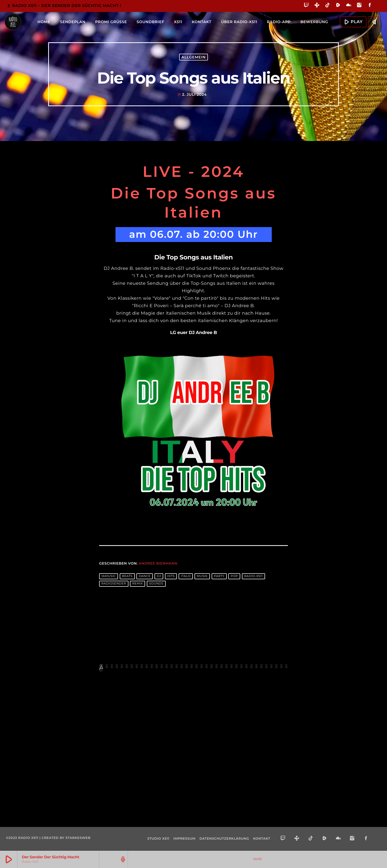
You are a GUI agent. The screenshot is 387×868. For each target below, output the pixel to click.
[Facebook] (370, 6)
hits (171, 576)
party (219, 576)
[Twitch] (306, 6)
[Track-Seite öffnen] (122, 859)
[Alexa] (378, 9)
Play (352, 22)
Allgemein (193, 57)
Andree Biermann (158, 563)
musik (202, 576)
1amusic (109, 576)
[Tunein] (317, 6)
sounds (156, 584)
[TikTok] (328, 6)
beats (127, 576)
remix (138, 584)
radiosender (114, 584)
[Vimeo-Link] (13, 22)
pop (234, 576)
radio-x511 (253, 576)
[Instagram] (359, 6)
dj (159, 576)
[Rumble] (338, 6)
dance (145, 576)
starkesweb (78, 838)
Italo (186, 576)
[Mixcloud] (349, 6)
